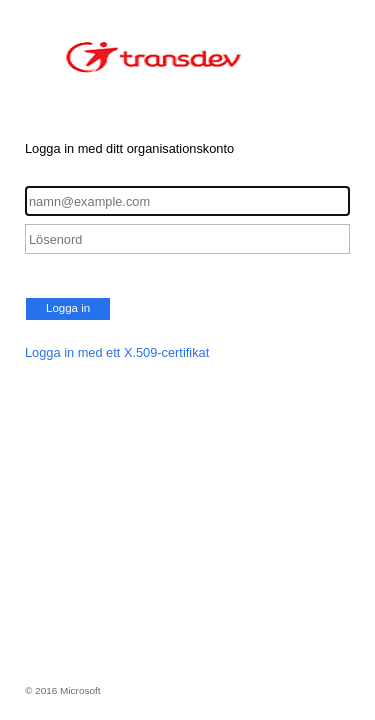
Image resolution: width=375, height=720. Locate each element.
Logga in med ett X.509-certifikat (117, 352)
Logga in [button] (68, 308)
